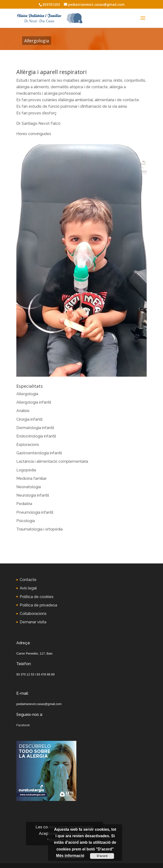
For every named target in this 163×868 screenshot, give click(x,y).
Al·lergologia (27, 394)
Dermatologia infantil (35, 428)
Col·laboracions (33, 614)
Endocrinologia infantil (36, 436)
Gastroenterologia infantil (39, 453)
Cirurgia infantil (29, 419)
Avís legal (28, 588)
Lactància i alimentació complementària (52, 461)
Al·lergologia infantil (34, 402)
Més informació (70, 856)
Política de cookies (37, 597)
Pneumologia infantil (35, 512)
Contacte (28, 580)
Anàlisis (23, 411)
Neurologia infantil (33, 495)
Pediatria (24, 504)
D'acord (102, 856)
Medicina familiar (31, 478)
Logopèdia (26, 470)
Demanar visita (33, 622)
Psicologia (26, 521)
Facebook (23, 725)
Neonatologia (29, 487)
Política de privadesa (38, 605)
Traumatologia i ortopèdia (39, 529)
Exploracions (28, 445)
